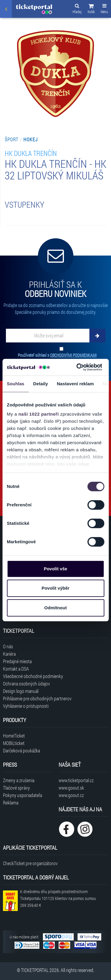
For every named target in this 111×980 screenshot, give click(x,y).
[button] (91, 10)
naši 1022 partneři (39, 414)
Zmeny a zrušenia (19, 780)
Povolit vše (55, 569)
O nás (8, 646)
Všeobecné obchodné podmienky (33, 676)
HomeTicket (14, 736)
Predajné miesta (17, 661)
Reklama (11, 803)
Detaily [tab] (41, 384)
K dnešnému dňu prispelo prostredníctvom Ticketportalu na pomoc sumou (58, 898)
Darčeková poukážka (21, 750)
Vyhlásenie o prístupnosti (26, 706)
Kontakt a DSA (16, 669)
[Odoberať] (97, 336)
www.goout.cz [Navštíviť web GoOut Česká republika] (71, 795)
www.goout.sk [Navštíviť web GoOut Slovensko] (71, 788)
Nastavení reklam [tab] (75, 384)
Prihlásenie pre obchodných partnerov (37, 698)
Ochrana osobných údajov (26, 684)
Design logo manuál (21, 691)
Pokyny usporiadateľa (22, 795)
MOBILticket (14, 743)
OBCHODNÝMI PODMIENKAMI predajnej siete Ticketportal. (57, 358)
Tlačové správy (16, 788)
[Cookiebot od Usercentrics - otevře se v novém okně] (77, 367)
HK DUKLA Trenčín (31, 153)
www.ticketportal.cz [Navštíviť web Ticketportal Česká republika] (76, 780)
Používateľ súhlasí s (57, 358)
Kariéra (9, 654)
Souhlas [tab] (16, 384)
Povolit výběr (55, 588)
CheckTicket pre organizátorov (30, 863)
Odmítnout (56, 608)
